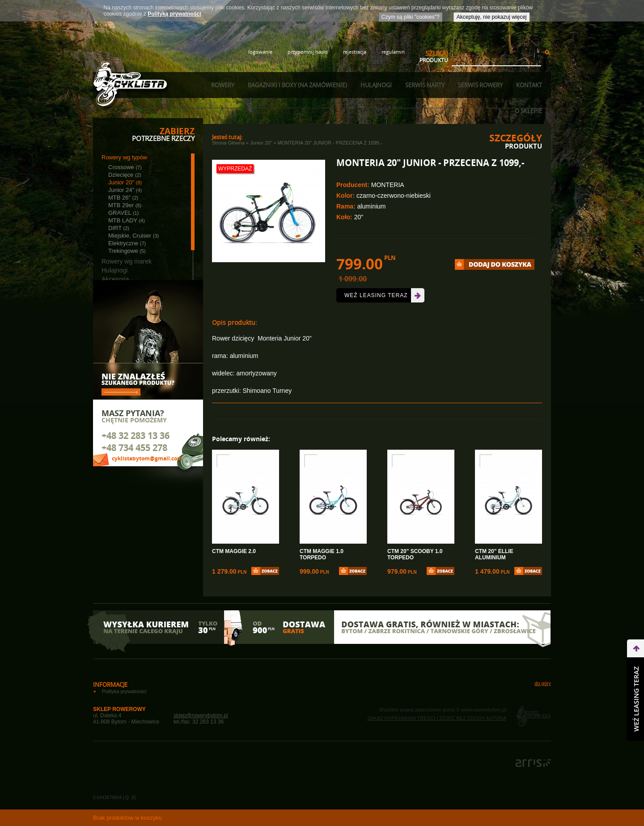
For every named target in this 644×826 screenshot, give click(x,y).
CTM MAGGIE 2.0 (234, 551)
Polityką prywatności (174, 14)
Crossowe (125, 167)
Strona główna (228, 143)
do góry (543, 683)
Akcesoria (115, 279)
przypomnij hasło (308, 52)
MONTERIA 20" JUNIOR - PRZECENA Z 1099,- (330, 143)
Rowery (223, 85)
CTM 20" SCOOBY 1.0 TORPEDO (415, 554)
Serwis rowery (480, 85)
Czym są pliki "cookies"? (411, 17)
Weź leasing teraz (376, 295)
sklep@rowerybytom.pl (201, 715)
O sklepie (528, 111)
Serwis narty (425, 85)
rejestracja (355, 52)
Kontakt (529, 85)
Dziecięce (125, 175)
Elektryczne (127, 243)
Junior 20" (125, 182)
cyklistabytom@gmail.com (147, 458)
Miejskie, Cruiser (133, 236)
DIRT (119, 228)
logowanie (260, 52)
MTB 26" (123, 198)
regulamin (393, 52)
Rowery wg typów (124, 157)
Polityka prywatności (124, 691)
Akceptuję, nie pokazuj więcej (492, 17)
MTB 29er (125, 205)
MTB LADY (127, 220)
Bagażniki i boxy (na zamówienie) (297, 85)
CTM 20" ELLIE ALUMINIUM (494, 554)
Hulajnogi (376, 85)
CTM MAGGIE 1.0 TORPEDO (322, 554)
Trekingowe (127, 251)
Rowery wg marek (127, 261)
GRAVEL (123, 213)
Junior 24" (125, 190)
